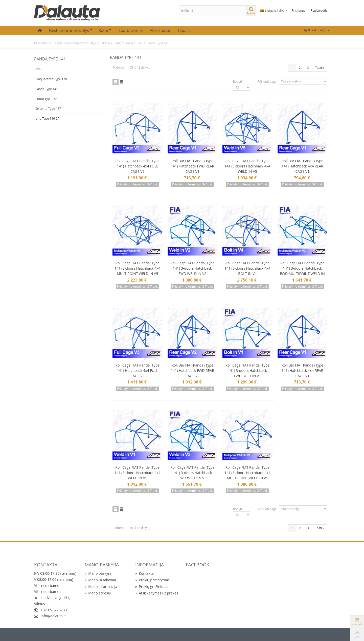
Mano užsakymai (100, 580)
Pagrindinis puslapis (48, 43)
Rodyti (237, 82)
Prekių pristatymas (152, 580)
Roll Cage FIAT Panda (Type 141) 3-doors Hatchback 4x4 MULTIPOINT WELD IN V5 (137, 268)
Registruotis (319, 10)
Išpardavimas (130, 30)
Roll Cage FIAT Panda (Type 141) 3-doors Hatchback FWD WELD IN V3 (192, 473)
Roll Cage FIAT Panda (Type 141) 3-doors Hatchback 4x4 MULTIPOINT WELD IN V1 (247, 473)
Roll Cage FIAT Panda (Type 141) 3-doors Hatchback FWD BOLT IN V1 (247, 370)
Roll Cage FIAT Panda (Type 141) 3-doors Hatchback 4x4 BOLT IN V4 (247, 268)
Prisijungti (298, 10)
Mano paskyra (98, 573)
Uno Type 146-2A (47, 119)
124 (38, 69)
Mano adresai (98, 593)
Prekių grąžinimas (152, 586)
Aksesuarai (160, 30)
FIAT (140, 43)
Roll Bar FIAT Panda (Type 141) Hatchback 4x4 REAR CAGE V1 (302, 166)
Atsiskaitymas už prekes (157, 593)
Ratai (105, 30)
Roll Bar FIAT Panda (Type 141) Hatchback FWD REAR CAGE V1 (192, 166)
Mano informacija (101, 586)
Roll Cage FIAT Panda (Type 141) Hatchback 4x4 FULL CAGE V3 (137, 370)
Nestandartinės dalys (71, 30)
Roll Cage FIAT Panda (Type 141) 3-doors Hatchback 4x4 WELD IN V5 (247, 166)
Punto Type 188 (46, 99)
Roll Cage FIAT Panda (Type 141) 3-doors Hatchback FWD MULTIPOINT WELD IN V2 (302, 271)
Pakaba (105, 43)
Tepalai (184, 30)
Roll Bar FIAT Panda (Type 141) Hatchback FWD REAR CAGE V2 (192, 370)
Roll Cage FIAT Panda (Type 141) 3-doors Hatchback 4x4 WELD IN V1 (137, 473)
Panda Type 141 (47, 89)
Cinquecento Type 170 (51, 79)
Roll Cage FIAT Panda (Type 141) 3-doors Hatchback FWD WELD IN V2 (192, 268)
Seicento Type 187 (48, 109)
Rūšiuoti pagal (267, 82)
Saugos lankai (123, 43)
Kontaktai (145, 573)
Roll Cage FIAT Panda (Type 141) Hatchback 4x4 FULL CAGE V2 (137, 166)
